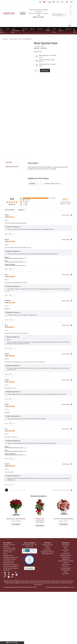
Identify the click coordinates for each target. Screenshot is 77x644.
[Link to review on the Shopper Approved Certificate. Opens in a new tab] (15, 234)
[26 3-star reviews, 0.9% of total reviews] (38, 202)
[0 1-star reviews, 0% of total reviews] (38, 205)
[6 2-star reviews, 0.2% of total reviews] (38, 203)
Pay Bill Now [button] (29, 568)
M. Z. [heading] (38, 429)
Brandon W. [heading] (38, 301)
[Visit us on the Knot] (17, 575)
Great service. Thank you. (11, 437)
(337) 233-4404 (38, 17)
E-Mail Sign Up (66, 557)
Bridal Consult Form (66, 555)
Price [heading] (6, 261)
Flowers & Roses (48, 30)
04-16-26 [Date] (7, 330)
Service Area (66, 550)
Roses (20, 39)
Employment (66, 559)
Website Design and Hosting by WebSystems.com (60, 587)
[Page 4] (18, 490)
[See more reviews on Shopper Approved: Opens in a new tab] (62, 490)
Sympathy (32, 29)
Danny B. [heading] (38, 354)
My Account (66, 574)
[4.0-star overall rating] (38, 217)
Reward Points (47, 550)
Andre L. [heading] (38, 215)
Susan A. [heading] (38, 239)
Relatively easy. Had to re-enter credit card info (16, 333)
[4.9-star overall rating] (12, 202)
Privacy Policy (33, 587)
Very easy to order (9, 472)
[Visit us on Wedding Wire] (9, 577)
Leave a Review (66, 564)
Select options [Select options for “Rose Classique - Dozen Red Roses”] (16, 524)
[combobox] (10, 210)
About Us (66, 546)
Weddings (68, 29)
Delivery (48, 546)
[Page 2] (10, 490)
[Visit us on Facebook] (5, 572)
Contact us (66, 566)
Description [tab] (9, 162)
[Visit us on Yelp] (9, 575)
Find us (5, 554)
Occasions (40, 29)
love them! (7, 412)
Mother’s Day (25, 30)
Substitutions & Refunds (48, 552)
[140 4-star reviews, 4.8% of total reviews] (38, 200)
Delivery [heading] (7, 257)
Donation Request (66, 568)
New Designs (61, 30)
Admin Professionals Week (16, 31)
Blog (66, 548)
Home (6, 39)
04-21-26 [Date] (7, 220)
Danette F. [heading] (38, 464)
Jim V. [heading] (38, 325)
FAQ (66, 552)
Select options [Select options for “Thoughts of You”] (40, 526)
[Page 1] (7, 490)
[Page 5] (22, 490)
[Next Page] (24, 490)
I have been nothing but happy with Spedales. (16, 223)
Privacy (47, 548)
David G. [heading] (38, 380)
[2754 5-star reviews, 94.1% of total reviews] (38, 198)
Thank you (7, 309)
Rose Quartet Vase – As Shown (48, 55)
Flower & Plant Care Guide (66, 561)
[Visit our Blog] (12, 577)
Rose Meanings (66, 570)
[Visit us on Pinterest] (16, 572)
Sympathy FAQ (66, 554)
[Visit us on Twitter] (5, 575)
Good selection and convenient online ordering (16, 283)
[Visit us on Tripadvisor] (12, 572)
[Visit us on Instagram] (5, 577)
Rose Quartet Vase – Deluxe (47, 60)
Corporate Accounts (48, 545)
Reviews (66, 563)
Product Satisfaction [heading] (10, 264)
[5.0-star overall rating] (38, 242)
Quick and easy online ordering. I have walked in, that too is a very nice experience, (25, 362)
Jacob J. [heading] (38, 404)
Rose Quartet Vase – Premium (48, 64)
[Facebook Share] (10, 234)
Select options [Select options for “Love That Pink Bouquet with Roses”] (63, 524)
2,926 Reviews (12, 205)
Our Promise (66, 545)
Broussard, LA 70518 (9, 550)
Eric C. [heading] (38, 275)
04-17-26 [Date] (7, 306)
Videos (66, 572)
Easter (8, 29)
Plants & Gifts (55, 31)
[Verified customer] (67, 215)
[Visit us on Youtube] (13, 575)
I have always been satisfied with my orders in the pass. (18, 248)
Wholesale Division (48, 554)
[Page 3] (14, 490)
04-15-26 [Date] (7, 385)
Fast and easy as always (10, 388)
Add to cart (45, 70)
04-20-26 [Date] (7, 245)
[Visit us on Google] (9, 572)
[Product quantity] (36, 70)
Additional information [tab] (12, 166)
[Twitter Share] (12, 234)
